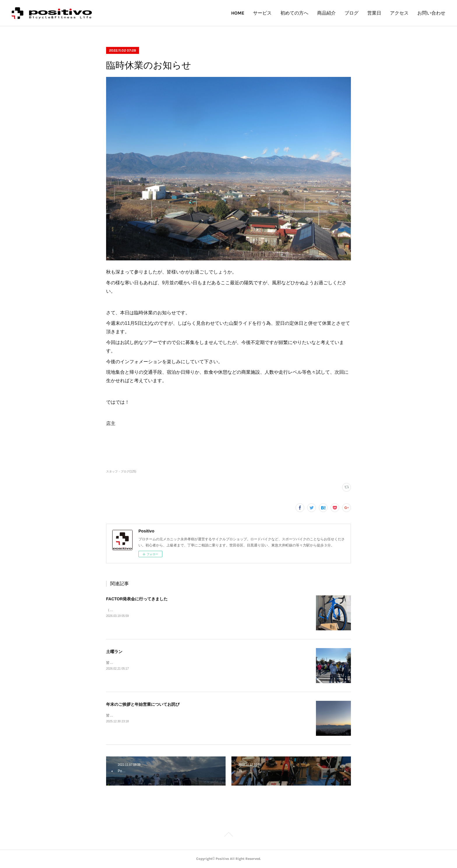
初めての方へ (294, 13)
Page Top (228, 835)
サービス (262, 13)
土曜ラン (114, 652)
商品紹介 (326, 13)
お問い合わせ (431, 13)
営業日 (374, 13)
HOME (238, 13)
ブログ (351, 13)
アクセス (399, 13)
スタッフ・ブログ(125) (121, 471)
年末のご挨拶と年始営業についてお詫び (143, 704)
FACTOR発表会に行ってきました (137, 599)
